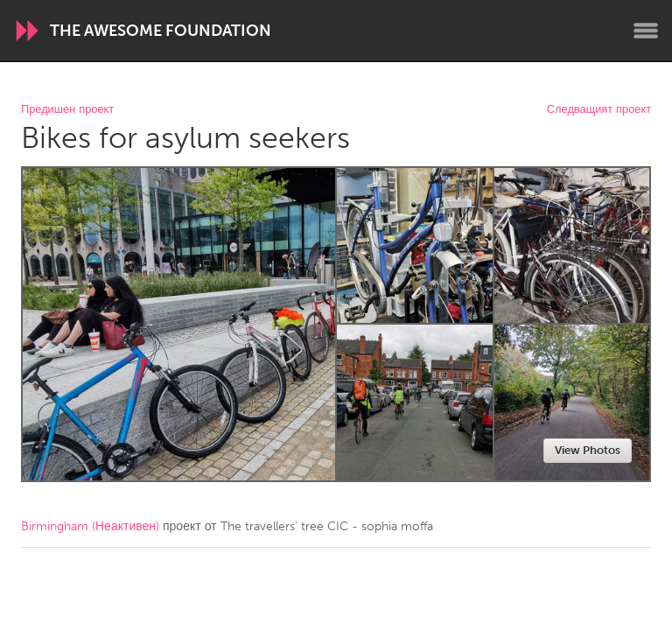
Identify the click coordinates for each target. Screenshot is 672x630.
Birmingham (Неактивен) (90, 526)
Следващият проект (599, 110)
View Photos (588, 450)
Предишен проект (67, 110)
